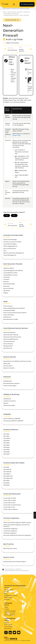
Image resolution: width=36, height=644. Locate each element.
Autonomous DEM (9, 405)
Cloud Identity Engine (10, 244)
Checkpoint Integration (10, 529)
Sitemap (7, 599)
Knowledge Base (10, 615)
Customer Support (10, 611)
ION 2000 (6, 441)
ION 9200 (6, 454)
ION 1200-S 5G (8, 478)
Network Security (10, 569)
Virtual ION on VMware (11, 509)
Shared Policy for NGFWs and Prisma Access (17, 361)
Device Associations (10, 248)
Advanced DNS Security (11, 339)
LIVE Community (10, 613)
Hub (5, 251)
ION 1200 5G (7, 472)
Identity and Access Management (14, 253)
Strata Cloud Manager (10, 239)
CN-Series (7, 277)
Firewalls (6, 279)
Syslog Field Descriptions (11, 15)
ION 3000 (6, 443)
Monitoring (26, 12)
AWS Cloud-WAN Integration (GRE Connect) (17, 522)
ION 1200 (6, 436)
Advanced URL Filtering (11, 335)
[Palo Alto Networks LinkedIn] (10, 634)
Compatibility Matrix (11, 596)
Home (5, 12)
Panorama (7, 286)
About (6, 607)
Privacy (7, 623)
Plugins (6, 293)
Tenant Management (10, 255)
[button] (35, 515)
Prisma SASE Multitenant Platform (14, 308)
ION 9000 (6, 452)
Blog (6, 594)
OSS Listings (8, 597)
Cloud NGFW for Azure (10, 275)
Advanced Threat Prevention (12, 337)
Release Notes (9, 590)
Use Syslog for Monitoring (11, 14)
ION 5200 (6, 447)
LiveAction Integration (10, 531)
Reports (6, 403)
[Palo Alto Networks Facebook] (6, 634)
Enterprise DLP (8, 346)
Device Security (8, 344)
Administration (25, 571)
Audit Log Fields (24, 15)
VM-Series (7, 291)
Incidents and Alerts (10, 401)
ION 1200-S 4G (8, 476)
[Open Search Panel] (14, 4)
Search (6, 592)
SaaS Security (8, 348)
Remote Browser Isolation (11, 383)
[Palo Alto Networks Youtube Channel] (19, 634)
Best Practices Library (10, 548)
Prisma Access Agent (10, 386)
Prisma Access (8, 306)
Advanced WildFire (9, 332)
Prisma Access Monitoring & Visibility (15, 313)
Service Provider (8, 288)
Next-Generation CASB (11, 319)
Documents (8, 628)
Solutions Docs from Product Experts (15, 562)
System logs (16, 135)
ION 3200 (6, 445)
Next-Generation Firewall (15, 12)
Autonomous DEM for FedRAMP (13, 421)
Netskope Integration (10, 533)
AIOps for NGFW (9, 268)
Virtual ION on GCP (9, 503)
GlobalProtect (8, 381)
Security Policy (8, 366)
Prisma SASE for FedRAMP (12, 419)
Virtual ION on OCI (9, 507)
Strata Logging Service (10, 246)
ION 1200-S (7, 438)
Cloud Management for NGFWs (13, 270)
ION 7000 (6, 450)
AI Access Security (9, 341)
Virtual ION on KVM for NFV (12, 505)
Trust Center (8, 625)
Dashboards (7, 399)
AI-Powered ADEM (9, 310)
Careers (7, 609)
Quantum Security (9, 368)
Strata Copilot (27, 4)
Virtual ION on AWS (10, 498)
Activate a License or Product (12, 242)
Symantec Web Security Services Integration (17, 535)
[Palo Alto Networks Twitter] (15, 634)
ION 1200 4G (7, 469)
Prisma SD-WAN (9, 315)
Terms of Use (8, 626)
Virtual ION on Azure (10, 500)
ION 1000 (6, 434)
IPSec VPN (7, 363)
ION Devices (7, 317)
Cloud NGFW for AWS (10, 273)
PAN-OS (6, 282)
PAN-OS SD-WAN (9, 284)
